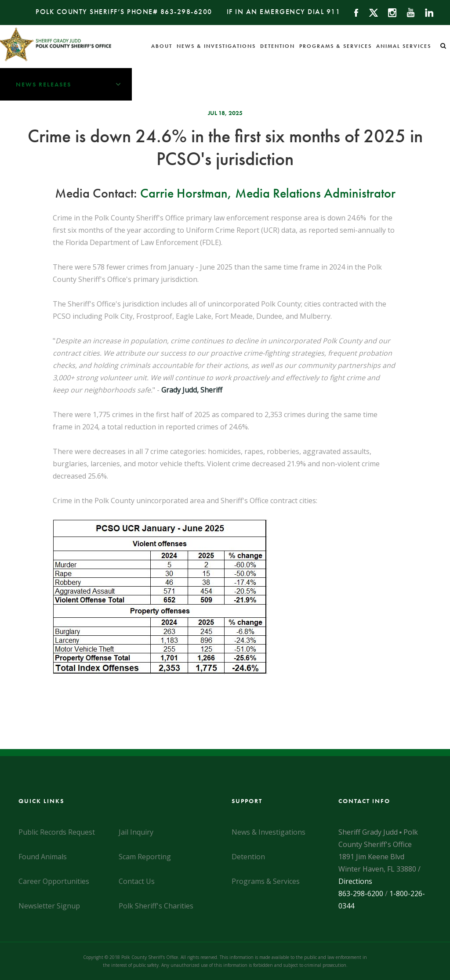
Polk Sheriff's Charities (156, 906)
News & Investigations (216, 46)
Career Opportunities (54, 881)
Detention (278, 46)
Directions (355, 881)
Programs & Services (336, 46)
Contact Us (137, 881)
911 (334, 12)
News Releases (74, 84)
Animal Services (404, 46)
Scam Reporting (145, 857)
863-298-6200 (186, 12)
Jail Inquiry (136, 832)
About (162, 46)
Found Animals (43, 857)
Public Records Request (57, 832)
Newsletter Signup (49, 906)
